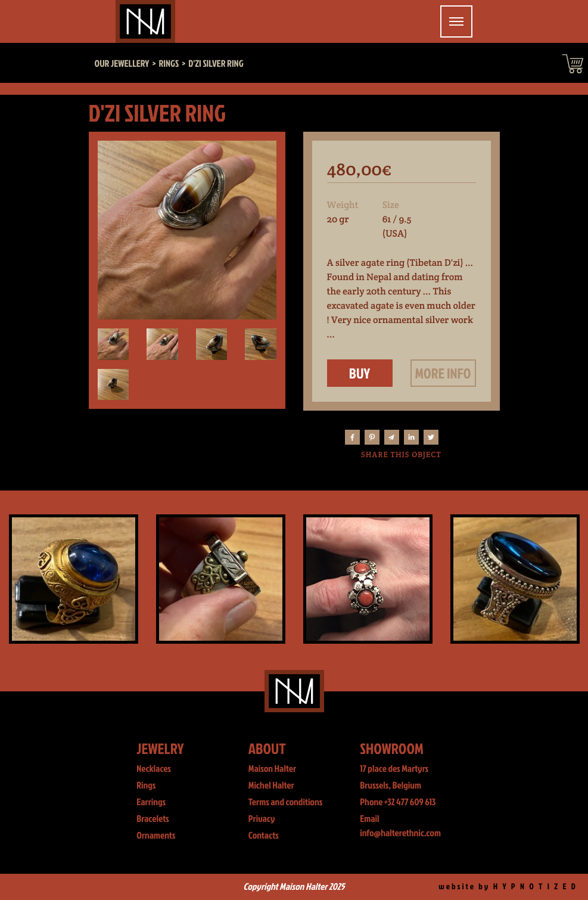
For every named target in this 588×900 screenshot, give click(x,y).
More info (443, 373)
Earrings (151, 802)
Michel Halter (271, 786)
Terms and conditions (286, 802)
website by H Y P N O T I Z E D (508, 887)
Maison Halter (272, 769)
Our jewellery (122, 64)
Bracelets (153, 819)
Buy (360, 373)
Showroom (392, 748)
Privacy (262, 819)
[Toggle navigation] (456, 21)
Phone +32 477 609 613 (398, 802)
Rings (146, 786)
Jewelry (160, 748)
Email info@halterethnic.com (400, 826)
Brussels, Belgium (391, 786)
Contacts (264, 836)
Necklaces (154, 769)
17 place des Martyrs (394, 769)
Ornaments (156, 836)
